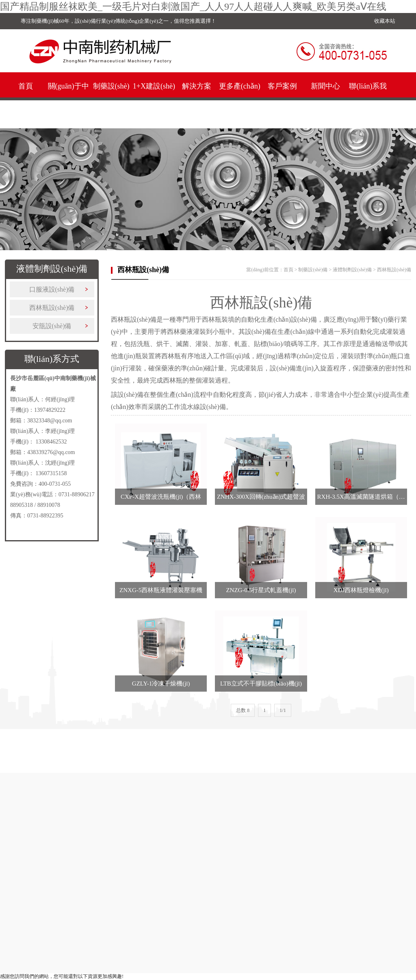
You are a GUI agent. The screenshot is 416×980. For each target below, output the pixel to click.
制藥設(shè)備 (111, 100)
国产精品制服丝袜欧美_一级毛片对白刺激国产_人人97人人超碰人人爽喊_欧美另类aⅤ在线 (193, 6)
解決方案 (197, 86)
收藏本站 (385, 21)
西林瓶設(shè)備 (52, 308)
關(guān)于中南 (68, 100)
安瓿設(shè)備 (52, 326)
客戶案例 (282, 86)
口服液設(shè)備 (52, 289)
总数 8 (243, 710)
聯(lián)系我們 (368, 100)
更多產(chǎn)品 (240, 100)
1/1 (283, 710)
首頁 (26, 86)
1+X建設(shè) (154, 86)
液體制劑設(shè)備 (352, 270)
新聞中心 (325, 86)
